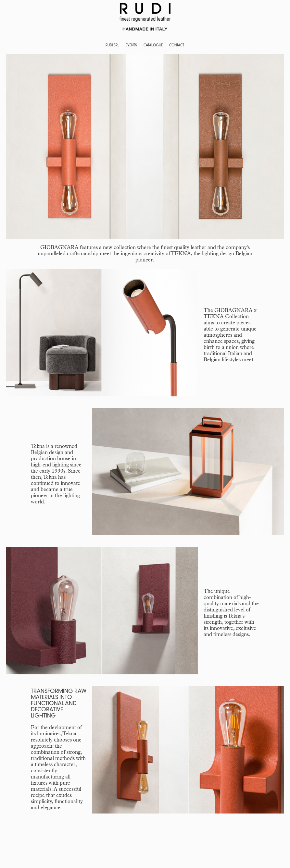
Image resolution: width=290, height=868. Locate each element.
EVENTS (131, 45)
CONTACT (177, 45)
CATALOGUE (153, 45)
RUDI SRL (112, 45)
